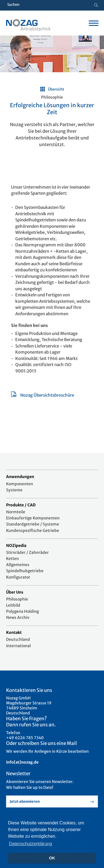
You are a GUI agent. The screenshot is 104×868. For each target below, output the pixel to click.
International (18, 646)
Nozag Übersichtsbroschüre (47, 395)
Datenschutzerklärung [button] (31, 844)
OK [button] (52, 858)
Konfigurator (18, 577)
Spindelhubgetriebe (25, 571)
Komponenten (20, 484)
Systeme (14, 490)
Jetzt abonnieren (25, 801)
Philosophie (17, 599)
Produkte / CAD (21, 505)
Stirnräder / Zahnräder (27, 552)
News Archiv (18, 617)
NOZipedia (16, 546)
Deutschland (18, 639)
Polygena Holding (22, 611)
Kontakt (14, 632)
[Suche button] (96, 5)
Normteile (16, 512)
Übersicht (56, 89)
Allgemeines (18, 565)
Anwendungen (20, 477)
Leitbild (13, 605)
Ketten (12, 559)
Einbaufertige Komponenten (33, 518)
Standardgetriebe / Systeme (33, 524)
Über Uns (15, 592)
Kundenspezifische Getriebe (33, 531)
